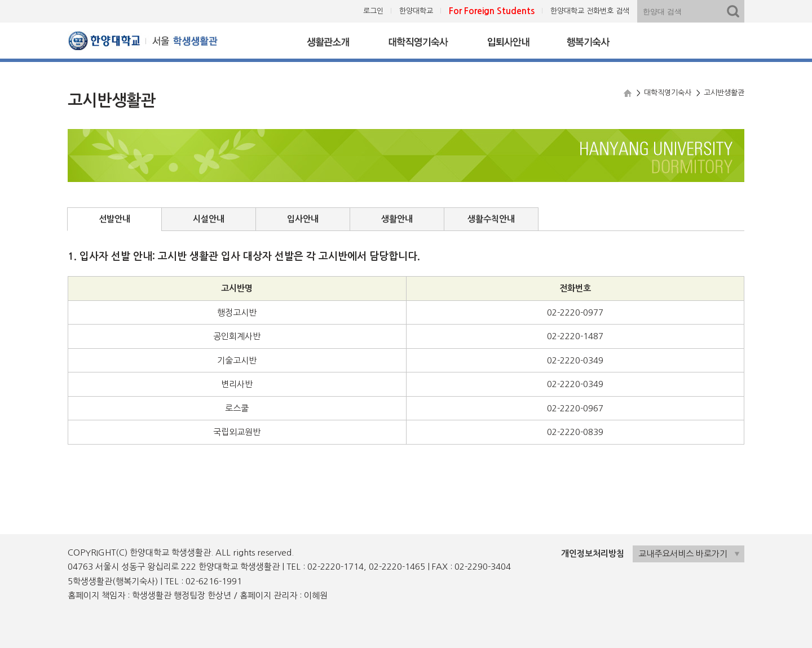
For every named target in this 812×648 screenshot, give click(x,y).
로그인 (373, 11)
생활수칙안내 (491, 219)
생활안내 (397, 219)
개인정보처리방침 (593, 554)
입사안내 (303, 219)
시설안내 (209, 219)
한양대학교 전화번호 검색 (590, 11)
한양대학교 (416, 11)
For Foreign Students (492, 11)
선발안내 (114, 219)
